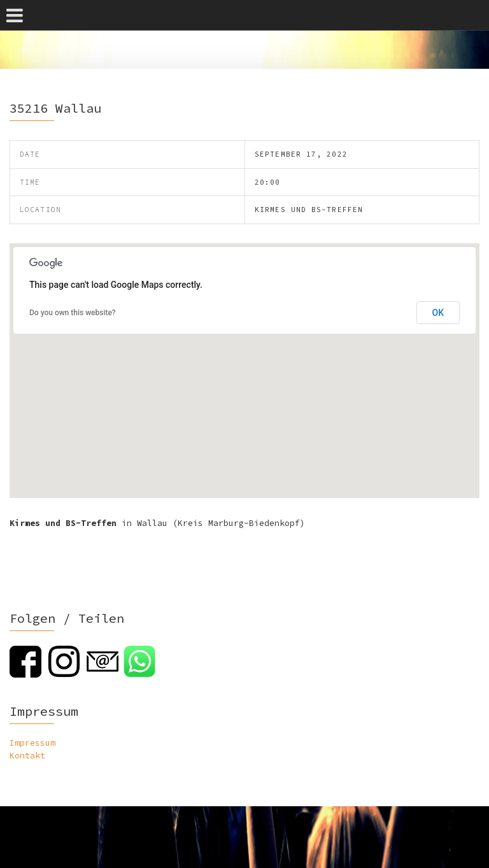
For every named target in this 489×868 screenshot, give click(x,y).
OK (438, 313)
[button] (244, 359)
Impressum (32, 743)
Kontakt (27, 756)
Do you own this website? (73, 313)
